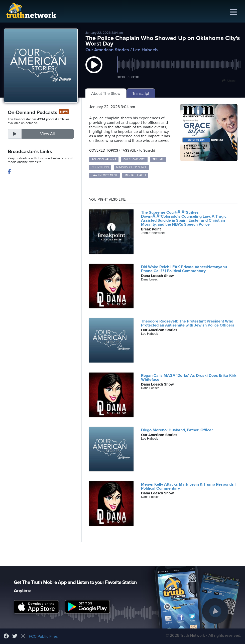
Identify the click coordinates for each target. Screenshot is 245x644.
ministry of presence (131, 167)
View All (47, 134)
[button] (94, 70)
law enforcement (104, 175)
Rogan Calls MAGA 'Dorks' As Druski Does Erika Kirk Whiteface (189, 378)
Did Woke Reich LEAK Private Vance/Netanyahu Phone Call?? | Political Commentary (184, 269)
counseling (100, 167)
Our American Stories (107, 50)
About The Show (106, 94)
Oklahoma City (134, 159)
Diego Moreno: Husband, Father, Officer (177, 430)
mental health (135, 175)
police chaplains (104, 159)
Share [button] (229, 81)
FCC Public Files (43, 636)
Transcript (141, 94)
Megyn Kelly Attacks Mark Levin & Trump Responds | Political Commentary (188, 486)
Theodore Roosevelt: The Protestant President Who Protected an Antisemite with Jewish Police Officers (188, 323)
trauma (158, 159)
